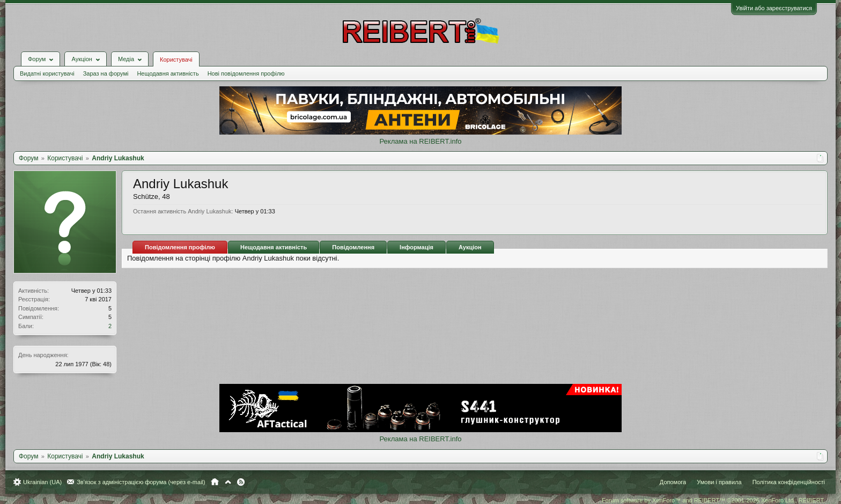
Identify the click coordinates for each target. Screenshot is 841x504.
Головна (215, 482)
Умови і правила (719, 482)
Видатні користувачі (47, 73)
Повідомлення (353, 247)
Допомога (673, 482)
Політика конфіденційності (789, 482)
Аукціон (470, 247)
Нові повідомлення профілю (246, 73)
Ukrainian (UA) (42, 482)
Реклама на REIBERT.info (420, 141)
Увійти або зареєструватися (774, 8)
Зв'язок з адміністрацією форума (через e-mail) (141, 482)
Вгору (228, 482)
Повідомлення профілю (180, 247)
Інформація (416, 247)
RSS (241, 482)
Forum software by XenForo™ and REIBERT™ (713, 500)
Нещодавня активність (168, 73)
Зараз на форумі (106, 73)
